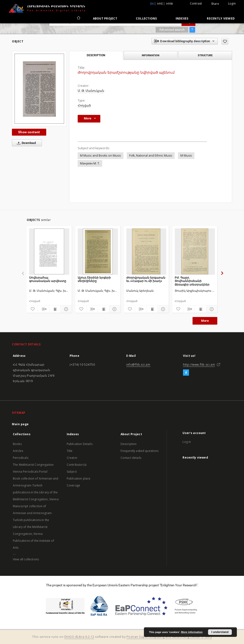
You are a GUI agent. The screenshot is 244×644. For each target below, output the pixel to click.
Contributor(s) (76, 465)
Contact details (131, 458)
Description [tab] (96, 55)
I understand (220, 632)
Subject (72, 472)
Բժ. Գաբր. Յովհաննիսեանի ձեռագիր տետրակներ (192, 281)
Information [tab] (151, 55)
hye (160, 4)
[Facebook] (186, 373)
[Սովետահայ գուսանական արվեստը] (49, 251)
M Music (186, 156)
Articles (18, 451)
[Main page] (78, 18)
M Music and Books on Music (101, 156)
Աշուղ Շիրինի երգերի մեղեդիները (94, 279)
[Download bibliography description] (43, 309)
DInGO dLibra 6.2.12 (79, 637)
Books (17, 444)
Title (70, 451)
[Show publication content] (55, 309)
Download (25, 143)
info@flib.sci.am (138, 365)
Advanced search (172, 30)
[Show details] (65, 309)
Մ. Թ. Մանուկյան (91, 91)
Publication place (79, 478)
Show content (29, 132)
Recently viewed (221, 18)
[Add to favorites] (225, 41)
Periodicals (21, 458)
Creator (72, 458)
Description (129, 444)
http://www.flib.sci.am (199, 365)
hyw (170, 4)
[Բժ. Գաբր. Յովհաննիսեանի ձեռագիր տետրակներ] (195, 251)
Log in (187, 442)
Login (232, 3)
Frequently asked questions (140, 451)
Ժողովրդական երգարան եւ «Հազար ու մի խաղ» (146, 279)
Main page (20, 424)
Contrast (196, 3)
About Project (105, 18)
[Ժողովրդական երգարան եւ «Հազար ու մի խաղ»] (146, 251)
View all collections (26, 559)
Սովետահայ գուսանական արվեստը (48, 279)
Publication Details (80, 444)
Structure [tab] (205, 55)
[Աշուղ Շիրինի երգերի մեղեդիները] (98, 251)
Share (215, 4)
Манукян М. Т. (90, 163)
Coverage (73, 485)
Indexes (182, 18)
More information (192, 632)
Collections (146, 18)
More (205, 321)
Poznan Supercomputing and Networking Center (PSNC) (169, 637)
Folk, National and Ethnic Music (151, 156)
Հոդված (84, 105)
